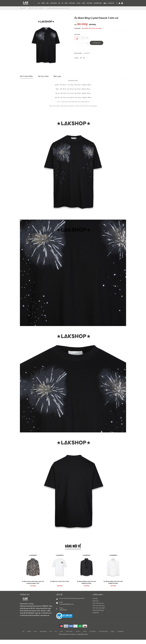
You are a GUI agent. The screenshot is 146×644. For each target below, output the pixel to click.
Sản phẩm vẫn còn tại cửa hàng (92, 28)
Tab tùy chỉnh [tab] (43, 81)
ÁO (39, 3)
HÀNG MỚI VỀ (73, 550)
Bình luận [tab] (57, 81)
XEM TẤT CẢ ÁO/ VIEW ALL (36, 8)
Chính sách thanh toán (99, 610)
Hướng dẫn (96, 617)
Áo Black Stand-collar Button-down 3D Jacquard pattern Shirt (33, 587)
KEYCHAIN (89, 3)
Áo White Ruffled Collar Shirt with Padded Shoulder (113, 587)
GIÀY (47, 3)
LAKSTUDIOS (53, 3)
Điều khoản (96, 605)
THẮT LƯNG (72, 3)
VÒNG (84, 3)
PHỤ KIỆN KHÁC (98, 3)
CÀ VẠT (78, 3)
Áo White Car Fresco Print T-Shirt (60, 586)
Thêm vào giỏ (97, 43)
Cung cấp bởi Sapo (82, 639)
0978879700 (63, 614)
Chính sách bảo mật (98, 608)
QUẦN (43, 3)
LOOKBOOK (111, 3)
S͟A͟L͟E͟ (105, 3)
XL (83, 38)
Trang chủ (23, 8)
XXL (87, 38)
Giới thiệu (95, 603)
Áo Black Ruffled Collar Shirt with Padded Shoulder (86, 587)
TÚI (62, 3)
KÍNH (66, 3)
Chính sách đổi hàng (98, 615)
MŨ (59, 3)
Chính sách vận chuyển (99, 612)
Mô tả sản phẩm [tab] (26, 81)
